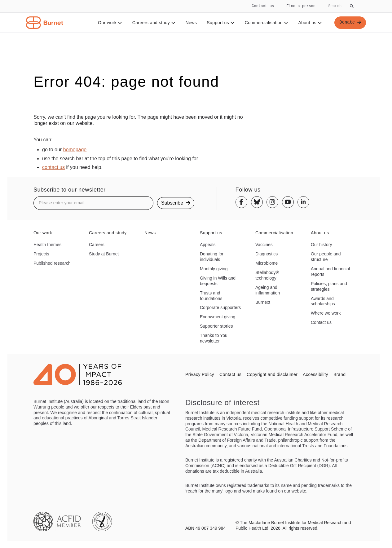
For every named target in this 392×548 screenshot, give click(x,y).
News (191, 23)
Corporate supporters (220, 307)
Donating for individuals (212, 257)
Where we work (326, 313)
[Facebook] (241, 202)
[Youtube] (288, 202)
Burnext (263, 302)
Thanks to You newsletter (214, 338)
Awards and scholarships (323, 301)
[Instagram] (272, 202)
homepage (75, 150)
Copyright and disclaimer (272, 374)
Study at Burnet (104, 254)
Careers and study (154, 23)
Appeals (208, 245)
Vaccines (264, 245)
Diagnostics (266, 254)
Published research (52, 263)
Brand (339, 374)
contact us (53, 167)
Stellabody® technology (267, 275)
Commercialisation (266, 23)
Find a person (301, 6)
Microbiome (266, 263)
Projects (41, 254)
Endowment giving (218, 317)
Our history (321, 245)
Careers (97, 245)
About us (310, 23)
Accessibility (315, 374)
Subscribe (176, 203)
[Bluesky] (257, 202)
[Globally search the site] (340, 6)
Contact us (263, 6)
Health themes (47, 245)
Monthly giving (214, 269)
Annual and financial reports (330, 272)
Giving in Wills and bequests (218, 281)
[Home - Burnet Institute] (45, 23)
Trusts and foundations (211, 296)
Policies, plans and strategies (329, 286)
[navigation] (196, 16)
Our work (110, 23)
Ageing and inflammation (268, 290)
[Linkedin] (303, 202)
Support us (220, 23)
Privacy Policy (200, 374)
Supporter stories (216, 326)
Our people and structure (326, 257)
